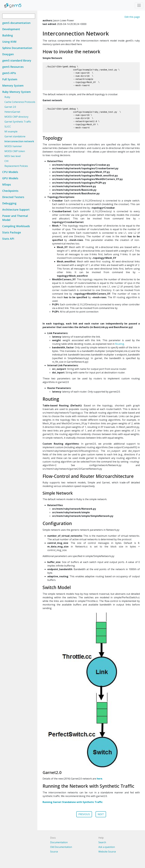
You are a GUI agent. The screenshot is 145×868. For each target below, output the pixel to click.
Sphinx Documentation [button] (17, 48)
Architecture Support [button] (16, 210)
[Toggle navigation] (139, 5)
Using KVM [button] (9, 42)
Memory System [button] (13, 86)
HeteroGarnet (12, 112)
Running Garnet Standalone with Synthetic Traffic (73, 802)
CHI (6, 161)
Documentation (59, 842)
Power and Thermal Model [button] (15, 218)
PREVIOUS (84, 814)
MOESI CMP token (15, 151)
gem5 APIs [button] (9, 73)
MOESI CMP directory (16, 117)
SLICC (8, 127)
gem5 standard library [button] (17, 60)
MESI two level (13, 156)
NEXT (101, 814)
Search (102, 842)
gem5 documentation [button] (16, 23)
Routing (120, 344)
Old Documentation (61, 847)
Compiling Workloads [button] (16, 226)
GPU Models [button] (10, 178)
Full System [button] (10, 79)
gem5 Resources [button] (13, 67)
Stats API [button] (8, 239)
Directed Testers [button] (13, 197)
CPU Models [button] (10, 172)
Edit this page (132, 17)
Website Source (107, 852)
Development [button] (11, 29)
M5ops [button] (7, 184)
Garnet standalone (15, 136)
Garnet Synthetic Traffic (18, 122)
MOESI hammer (13, 146)
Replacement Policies (16, 166)
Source (54, 852)
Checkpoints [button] (10, 191)
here (100, 779)
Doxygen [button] (8, 54)
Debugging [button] (9, 203)
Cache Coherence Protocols (20, 102)
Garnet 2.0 (10, 107)
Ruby (7, 97)
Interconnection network (19, 141)
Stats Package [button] (12, 232)
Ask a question (107, 847)
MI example (11, 131)
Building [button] (8, 35)
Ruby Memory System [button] (17, 92)
